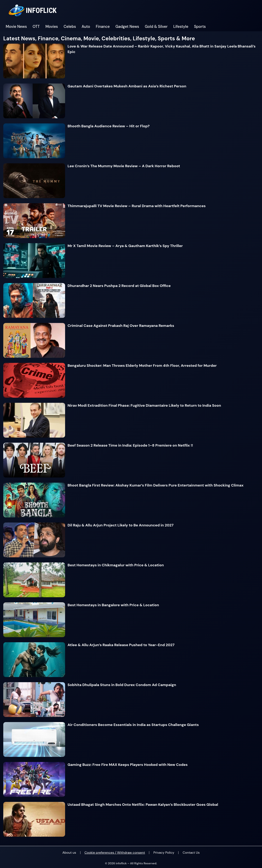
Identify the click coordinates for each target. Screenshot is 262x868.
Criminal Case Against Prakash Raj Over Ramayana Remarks (121, 326)
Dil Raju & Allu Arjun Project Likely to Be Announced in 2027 (121, 525)
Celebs (70, 27)
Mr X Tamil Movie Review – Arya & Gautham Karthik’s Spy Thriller (125, 246)
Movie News (16, 27)
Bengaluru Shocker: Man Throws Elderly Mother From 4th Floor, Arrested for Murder (142, 366)
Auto (86, 27)
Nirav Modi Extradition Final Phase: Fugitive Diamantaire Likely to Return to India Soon (144, 405)
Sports (200, 27)
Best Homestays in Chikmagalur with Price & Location (116, 565)
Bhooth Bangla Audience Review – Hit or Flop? (109, 126)
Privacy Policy (164, 853)
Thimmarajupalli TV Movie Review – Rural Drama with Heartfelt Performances (137, 206)
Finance (103, 27)
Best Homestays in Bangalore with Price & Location (113, 605)
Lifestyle (181, 27)
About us (69, 853)
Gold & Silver (156, 27)
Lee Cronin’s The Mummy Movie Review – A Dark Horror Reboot (124, 166)
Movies (52, 27)
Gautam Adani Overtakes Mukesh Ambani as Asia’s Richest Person (127, 86)
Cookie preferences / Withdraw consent (115, 853)
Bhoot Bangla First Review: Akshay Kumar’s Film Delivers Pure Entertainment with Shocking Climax (156, 485)
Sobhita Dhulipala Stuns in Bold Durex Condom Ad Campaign (122, 685)
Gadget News (127, 27)
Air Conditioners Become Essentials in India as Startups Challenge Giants (133, 725)
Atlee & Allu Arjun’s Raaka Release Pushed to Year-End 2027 (121, 645)
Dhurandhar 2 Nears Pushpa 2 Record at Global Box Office (119, 286)
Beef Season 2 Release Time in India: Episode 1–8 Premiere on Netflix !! (130, 445)
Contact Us (191, 853)
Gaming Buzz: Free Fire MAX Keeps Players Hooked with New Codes (128, 765)
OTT (36, 27)
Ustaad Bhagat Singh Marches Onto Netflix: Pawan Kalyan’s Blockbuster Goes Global (143, 805)
